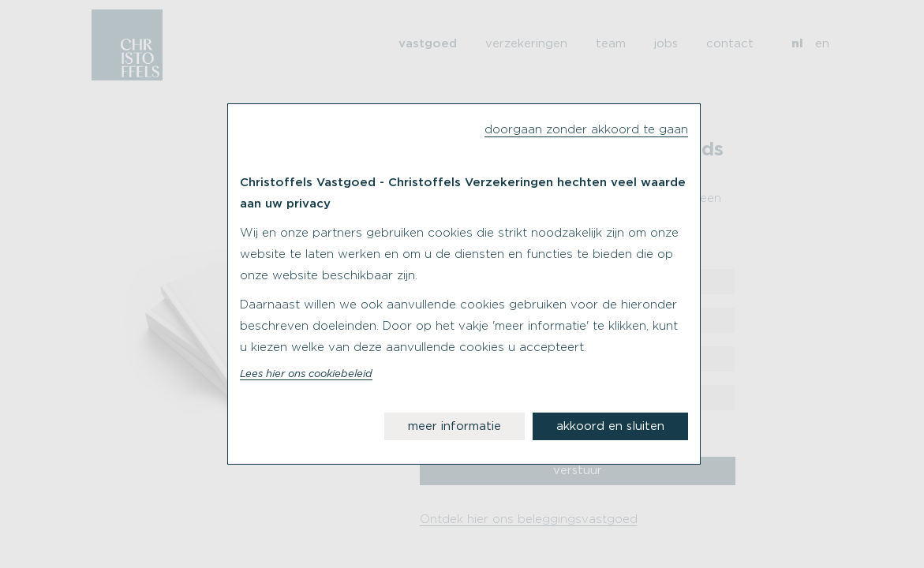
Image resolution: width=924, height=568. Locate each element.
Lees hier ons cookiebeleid (306, 375)
